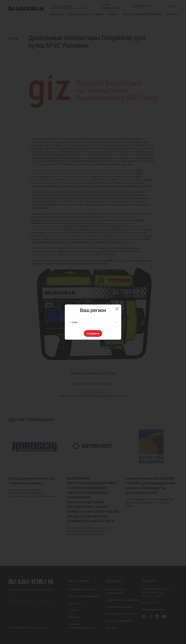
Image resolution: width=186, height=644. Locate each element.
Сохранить (93, 333)
